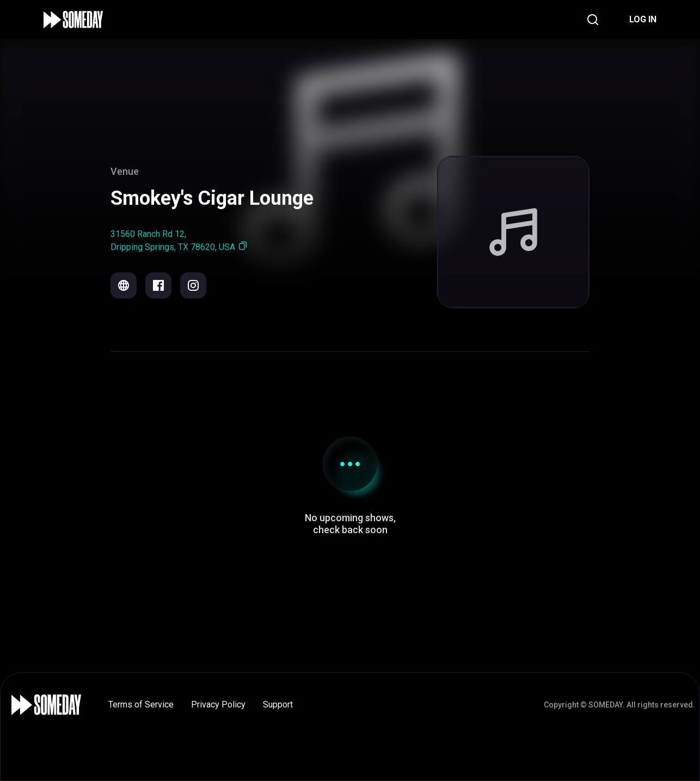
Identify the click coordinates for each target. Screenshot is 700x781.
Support (278, 704)
